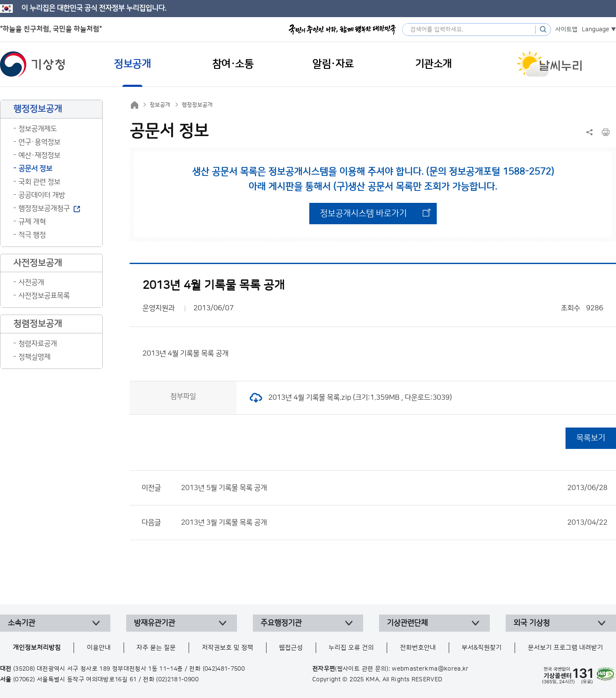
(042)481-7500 (224, 669)
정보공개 (160, 105)
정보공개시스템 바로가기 (363, 214)
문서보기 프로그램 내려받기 (566, 648)
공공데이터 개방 (42, 195)
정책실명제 (34, 357)
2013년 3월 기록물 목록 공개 (394, 523)
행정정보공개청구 (44, 208)
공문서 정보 (35, 169)
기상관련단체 (407, 623)
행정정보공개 (197, 105)
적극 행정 (32, 235)
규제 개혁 (32, 222)
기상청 (33, 64)
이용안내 (99, 648)
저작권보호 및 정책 (228, 648)
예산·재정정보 (39, 155)
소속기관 (21, 623)
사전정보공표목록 (44, 296)
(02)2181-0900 (177, 680)
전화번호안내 (418, 648)
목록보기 (591, 438)
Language (595, 30)
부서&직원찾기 (482, 648)
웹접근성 (291, 648)
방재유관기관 (154, 623)
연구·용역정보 (39, 142)
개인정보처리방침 (37, 648)
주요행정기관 (281, 623)
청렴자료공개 (38, 344)
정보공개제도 (38, 129)
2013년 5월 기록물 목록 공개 (394, 488)
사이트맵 (566, 30)
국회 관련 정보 (39, 182)
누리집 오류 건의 (351, 648)
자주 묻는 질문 (156, 648)
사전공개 (31, 282)
